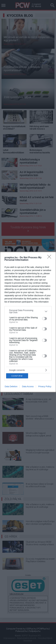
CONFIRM (17, 376)
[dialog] (28, 322)
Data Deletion (11, 386)
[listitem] (28, 311)
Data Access (28, 386)
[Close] (50, 258)
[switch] (45, 319)
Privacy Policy (45, 386)
